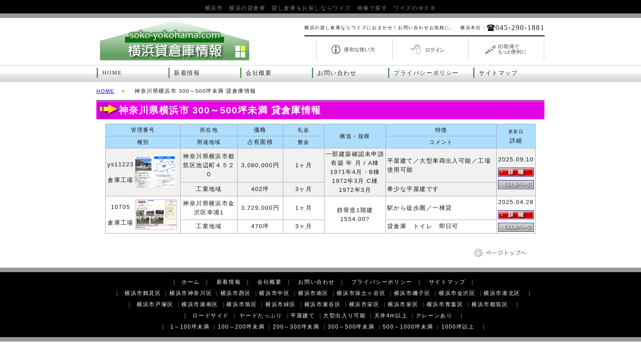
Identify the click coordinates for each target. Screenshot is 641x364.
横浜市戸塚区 (155, 304)
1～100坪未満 (190, 327)
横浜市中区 (274, 293)
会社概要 (259, 73)
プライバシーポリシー (426, 73)
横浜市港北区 (502, 293)
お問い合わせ (337, 73)
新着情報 (187, 73)
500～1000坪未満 (408, 327)
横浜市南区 (313, 293)
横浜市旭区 (242, 304)
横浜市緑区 (281, 304)
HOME (112, 73)
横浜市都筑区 (490, 304)
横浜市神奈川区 (191, 293)
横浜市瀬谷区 (323, 304)
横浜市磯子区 (412, 293)
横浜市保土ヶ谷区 (361, 293)
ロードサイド (211, 316)
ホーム (191, 282)
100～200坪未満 (241, 327)
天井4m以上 (391, 316)
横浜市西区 (236, 293)
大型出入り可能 (344, 316)
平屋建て (303, 316)
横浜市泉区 (403, 304)
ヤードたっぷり (261, 316)
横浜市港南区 (200, 304)
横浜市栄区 (364, 304)
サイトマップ (498, 73)
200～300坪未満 (296, 327)
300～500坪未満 (351, 327)
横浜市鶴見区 (143, 293)
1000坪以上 (458, 327)
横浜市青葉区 (445, 304)
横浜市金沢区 (457, 293)
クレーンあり (434, 316)
